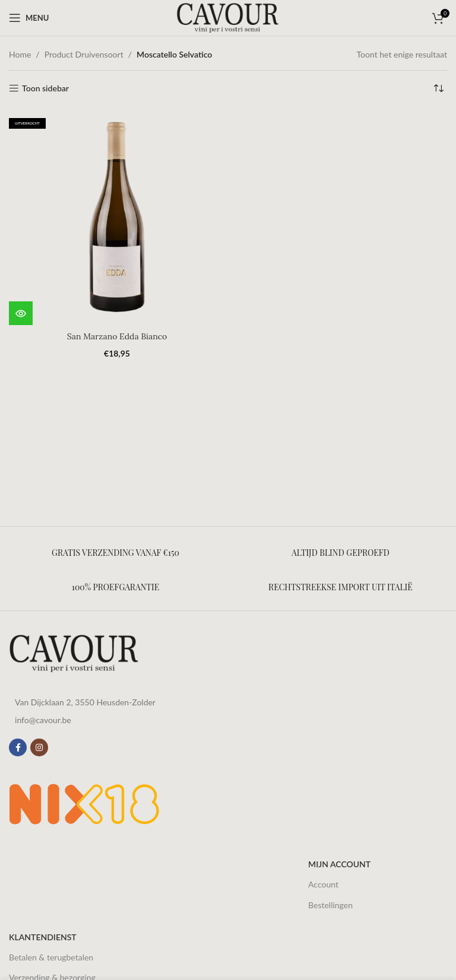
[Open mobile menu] (29, 18)
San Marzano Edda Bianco (117, 336)
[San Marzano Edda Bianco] (117, 217)
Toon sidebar (45, 88)
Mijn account (339, 864)
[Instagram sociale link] (39, 747)
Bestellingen (330, 905)
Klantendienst (43, 937)
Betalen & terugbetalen (51, 957)
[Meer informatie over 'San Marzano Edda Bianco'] (21, 313)
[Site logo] (228, 17)
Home (20, 54)
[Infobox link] (115, 553)
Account (323, 884)
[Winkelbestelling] (438, 88)
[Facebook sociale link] (18, 747)
